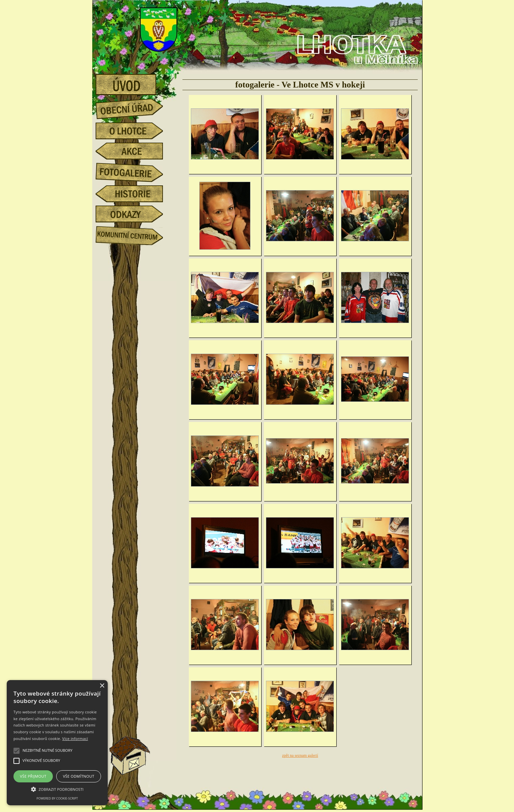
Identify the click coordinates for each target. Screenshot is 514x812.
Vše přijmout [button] (33, 776)
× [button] (102, 686)
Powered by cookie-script (57, 798)
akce (134, 151)
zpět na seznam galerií (300, 755)
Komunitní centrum (134, 234)
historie (134, 194)
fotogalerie (134, 171)
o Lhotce (134, 131)
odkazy (134, 214)
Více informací (75, 738)
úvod (134, 82)
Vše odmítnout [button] (79, 776)
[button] (57, 789)
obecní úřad (134, 107)
